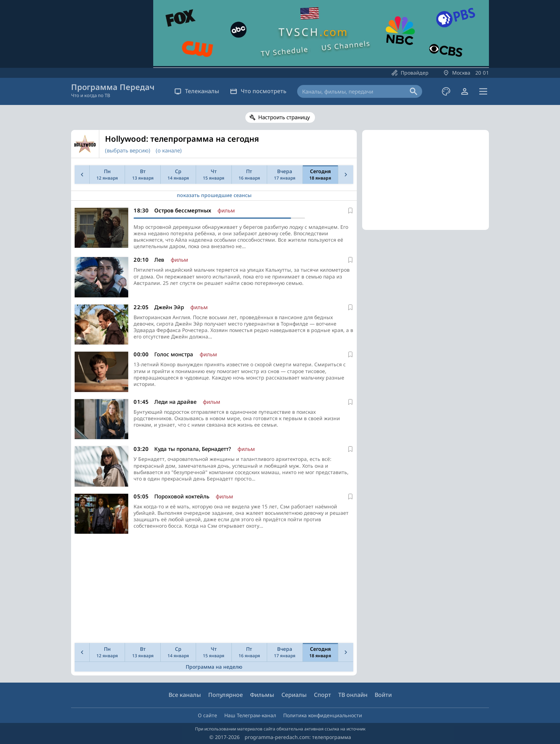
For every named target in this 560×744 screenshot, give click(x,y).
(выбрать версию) (128, 150)
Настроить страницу (284, 117)
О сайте (207, 715)
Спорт (322, 695)
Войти (383, 695)
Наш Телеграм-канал (250, 715)
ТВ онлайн (353, 695)
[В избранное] (350, 211)
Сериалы (294, 695)
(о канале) (169, 150)
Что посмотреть (258, 91)
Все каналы (185, 695)
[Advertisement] (212, 590)
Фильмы (262, 695)
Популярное (226, 695)
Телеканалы (197, 91)
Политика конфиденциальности (323, 715)
